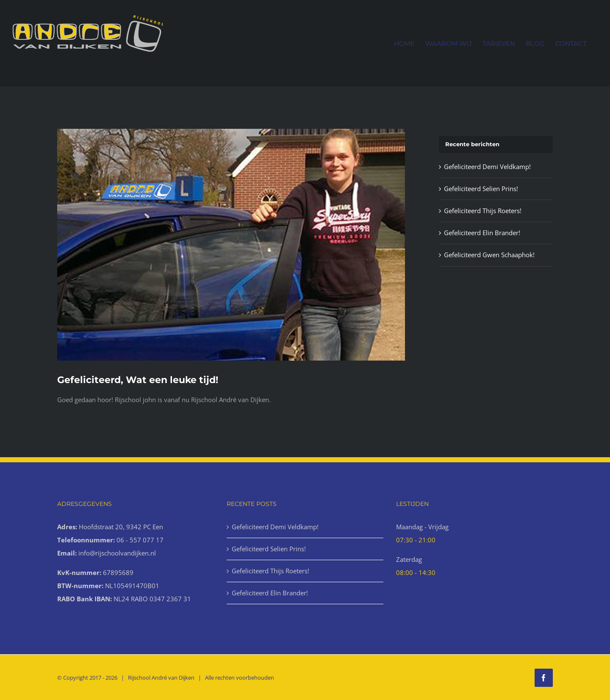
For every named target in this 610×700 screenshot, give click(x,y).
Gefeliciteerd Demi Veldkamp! (487, 167)
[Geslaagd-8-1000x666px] (231, 245)
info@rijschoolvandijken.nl (117, 553)
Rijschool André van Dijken (161, 678)
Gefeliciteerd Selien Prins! (481, 189)
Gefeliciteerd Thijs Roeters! (483, 211)
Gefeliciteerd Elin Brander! (482, 233)
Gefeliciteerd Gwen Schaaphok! (489, 255)
